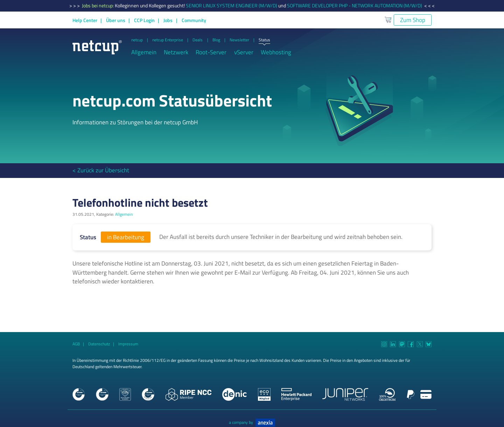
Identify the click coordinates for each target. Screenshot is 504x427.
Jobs (168, 20)
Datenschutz (99, 344)
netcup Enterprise (168, 40)
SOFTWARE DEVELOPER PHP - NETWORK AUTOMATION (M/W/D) (355, 6)
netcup (137, 40)
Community (194, 20)
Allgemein (144, 52)
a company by (252, 422)
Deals (198, 40)
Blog (216, 40)
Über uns (116, 20)
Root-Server (211, 52)
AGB (76, 344)
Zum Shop (413, 20)
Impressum (128, 344)
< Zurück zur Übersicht (101, 170)
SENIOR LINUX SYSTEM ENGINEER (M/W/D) (232, 6)
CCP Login (144, 20)
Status (264, 40)
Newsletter (239, 40)
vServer (244, 52)
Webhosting (276, 52)
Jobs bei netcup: (98, 6)
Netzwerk (176, 52)
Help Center (85, 20)
